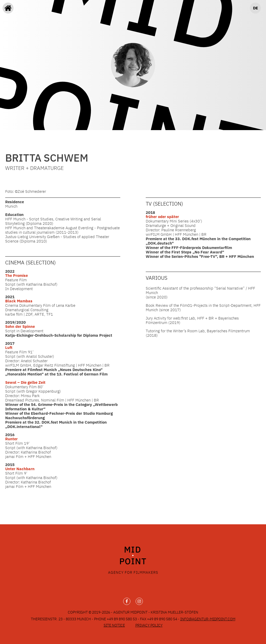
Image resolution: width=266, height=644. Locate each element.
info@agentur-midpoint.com (208, 619)
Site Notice (114, 625)
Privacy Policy (149, 625)
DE (255, 8)
